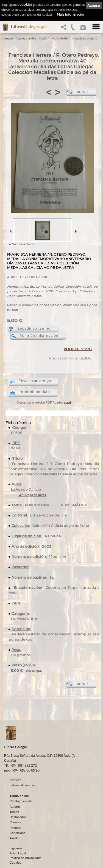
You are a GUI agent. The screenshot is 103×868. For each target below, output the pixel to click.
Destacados (18, 817)
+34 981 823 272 (24, 765)
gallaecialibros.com (23, 785)
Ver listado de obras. (32, 495)
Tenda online (19, 796)
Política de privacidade (26, 858)
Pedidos (15, 828)
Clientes (15, 822)
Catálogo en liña (26, 39)
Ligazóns (16, 848)
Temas (14, 812)
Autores (15, 807)
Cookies (15, 863)
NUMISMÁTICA (62, 39)
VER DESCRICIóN (78, 349)
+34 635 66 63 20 (26, 770)
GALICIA (44, 39)
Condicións (17, 833)
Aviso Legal (18, 853)
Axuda (14, 838)
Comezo (8, 39)
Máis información (71, 14)
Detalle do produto (85, 39)
